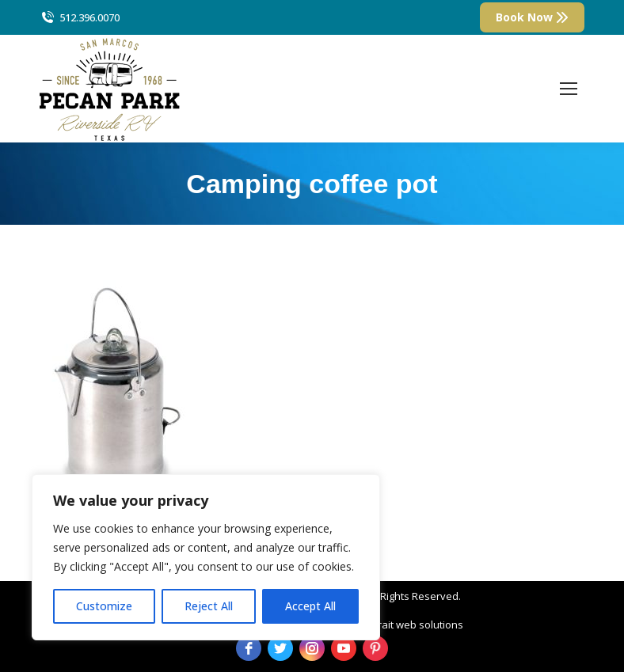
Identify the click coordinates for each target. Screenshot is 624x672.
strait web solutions (416, 625)
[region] (206, 557)
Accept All (310, 606)
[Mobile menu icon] (569, 89)
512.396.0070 (80, 18)
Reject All (209, 606)
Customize (104, 606)
